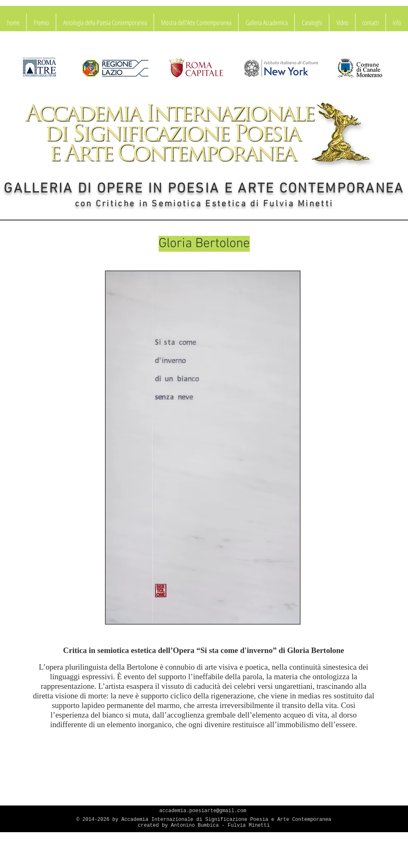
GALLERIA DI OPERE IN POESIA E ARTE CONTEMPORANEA (204, 189)
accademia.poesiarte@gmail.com (203, 811)
